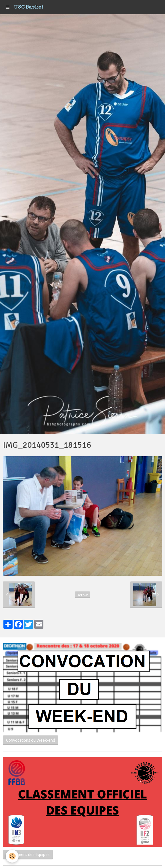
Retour (82, 595)
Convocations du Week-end (31, 740)
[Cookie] (12, 856)
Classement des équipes (28, 855)
